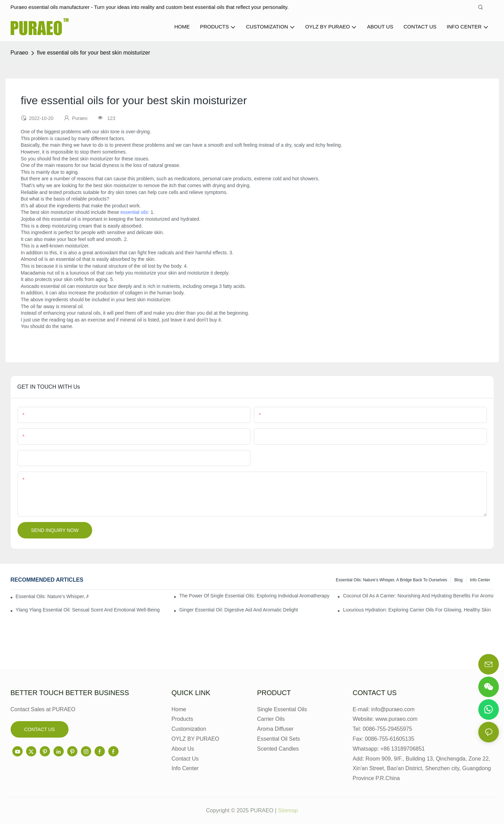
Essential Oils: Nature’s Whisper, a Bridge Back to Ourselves (391, 581)
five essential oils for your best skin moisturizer (94, 53)
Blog (458, 581)
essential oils (134, 213)
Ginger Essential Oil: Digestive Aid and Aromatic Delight (238, 610)
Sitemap (288, 811)
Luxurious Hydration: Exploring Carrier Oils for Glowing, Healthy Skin (417, 610)
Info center (480, 581)
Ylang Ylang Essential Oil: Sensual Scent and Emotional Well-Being (88, 610)
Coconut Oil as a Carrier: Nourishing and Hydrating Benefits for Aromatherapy (418, 596)
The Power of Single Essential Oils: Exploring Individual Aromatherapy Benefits (254, 596)
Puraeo (20, 53)
